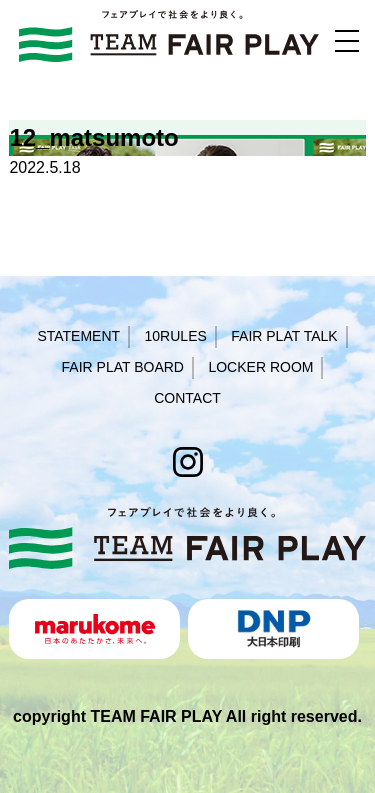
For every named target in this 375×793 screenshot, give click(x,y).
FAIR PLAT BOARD (123, 367)
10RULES (176, 336)
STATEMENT (78, 336)
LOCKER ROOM (260, 367)
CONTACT (187, 398)
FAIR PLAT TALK (284, 336)
